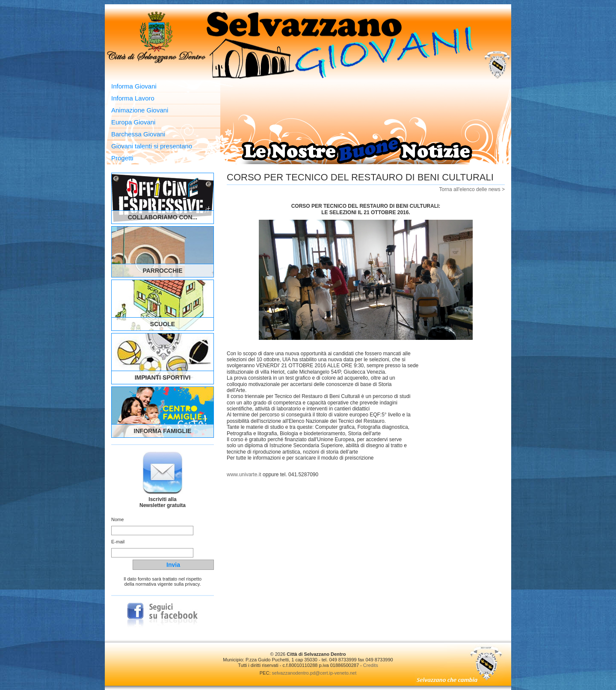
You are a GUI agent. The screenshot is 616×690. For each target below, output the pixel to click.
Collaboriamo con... (163, 217)
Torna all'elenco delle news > (472, 189)
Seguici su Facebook (163, 615)
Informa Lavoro (133, 98)
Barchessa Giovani (138, 134)
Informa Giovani (134, 86)
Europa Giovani (133, 122)
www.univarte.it (244, 475)
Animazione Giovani (140, 110)
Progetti (122, 158)
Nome (117, 519)
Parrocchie (162, 271)
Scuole (163, 324)
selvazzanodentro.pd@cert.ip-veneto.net (314, 673)
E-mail (118, 542)
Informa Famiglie (163, 431)
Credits (371, 665)
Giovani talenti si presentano (152, 146)
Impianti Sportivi (163, 377)
